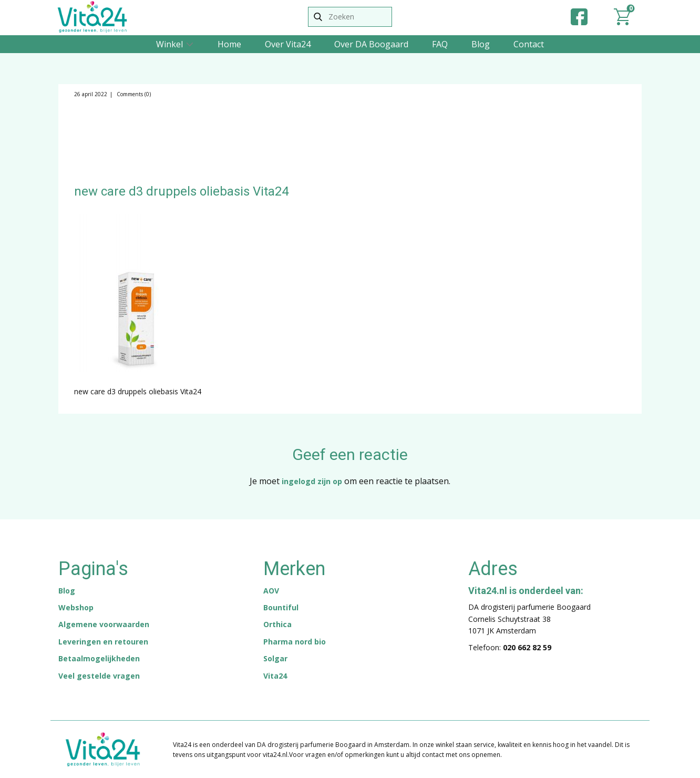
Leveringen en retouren (103, 642)
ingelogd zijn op (312, 481)
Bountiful (281, 607)
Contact (529, 44)
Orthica (277, 624)
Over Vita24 (288, 44)
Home (229, 44)
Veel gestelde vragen (99, 676)
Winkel (169, 44)
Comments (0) (133, 94)
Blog (481, 44)
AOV (271, 591)
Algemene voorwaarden (104, 624)
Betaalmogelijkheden (99, 658)
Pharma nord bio (295, 642)
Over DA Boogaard (371, 44)
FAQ (440, 44)
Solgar (275, 658)
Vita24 (275, 676)
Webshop (76, 607)
